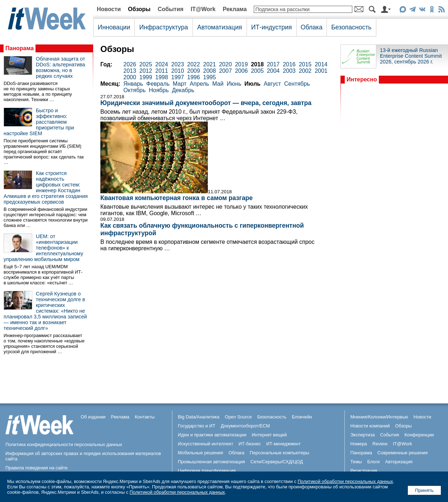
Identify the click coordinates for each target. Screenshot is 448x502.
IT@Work (203, 9)
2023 (178, 64)
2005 (257, 71)
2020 (225, 64)
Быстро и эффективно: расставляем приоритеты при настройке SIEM (39, 122)
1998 (162, 77)
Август (272, 84)
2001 (321, 71)
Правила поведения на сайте (37, 468)
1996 (194, 77)
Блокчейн (302, 417)
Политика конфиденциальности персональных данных (64, 444)
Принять (424, 490)
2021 (210, 64)
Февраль (158, 84)
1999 (146, 77)
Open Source (238, 417)
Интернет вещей (269, 435)
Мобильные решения (200, 453)
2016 (289, 64)
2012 (146, 71)
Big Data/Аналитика (199, 417)
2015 (305, 64)
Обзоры (139, 9)
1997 (178, 77)
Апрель (199, 84)
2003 (289, 71)
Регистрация (364, 471)
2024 (162, 64)
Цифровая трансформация (207, 471)
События (171, 9)
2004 (273, 71)
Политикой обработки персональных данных (345, 481)
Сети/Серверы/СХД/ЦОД (277, 462)
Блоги (374, 462)
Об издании (93, 417)
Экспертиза (362, 435)
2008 (210, 71)
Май (218, 84)
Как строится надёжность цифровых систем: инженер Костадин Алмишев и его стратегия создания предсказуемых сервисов (46, 188)
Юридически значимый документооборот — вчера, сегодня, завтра (206, 103)
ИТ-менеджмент (283, 444)
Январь (133, 84)
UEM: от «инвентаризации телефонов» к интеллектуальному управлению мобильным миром (43, 248)
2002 (305, 71)
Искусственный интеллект (205, 444)
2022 (194, 64)
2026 (130, 64)
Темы (356, 462)
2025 (146, 64)
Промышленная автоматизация (211, 462)
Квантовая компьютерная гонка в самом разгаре (177, 198)
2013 (130, 71)
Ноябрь (159, 90)
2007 (225, 71)
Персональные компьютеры (280, 453)
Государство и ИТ (197, 426)
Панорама (20, 48)
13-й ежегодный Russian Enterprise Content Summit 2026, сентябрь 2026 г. (411, 56)
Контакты (145, 417)
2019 (242, 64)
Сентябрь (297, 84)
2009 (194, 71)
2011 (162, 71)
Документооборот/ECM (245, 426)
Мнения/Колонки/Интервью (379, 417)
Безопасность (351, 27)
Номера (359, 444)
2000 (130, 77)
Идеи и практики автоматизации (212, 435)
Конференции (419, 435)
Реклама (235, 9)
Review (380, 444)
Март (180, 84)
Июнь (234, 84)
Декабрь (183, 90)
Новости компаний (370, 426)
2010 (178, 71)
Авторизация (399, 462)
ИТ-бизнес (250, 444)
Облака (312, 27)
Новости (109, 9)
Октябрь (134, 90)
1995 (210, 77)
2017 (273, 64)
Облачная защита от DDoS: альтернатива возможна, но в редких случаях (60, 67)
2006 (242, 71)
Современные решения (402, 453)
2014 (321, 64)
